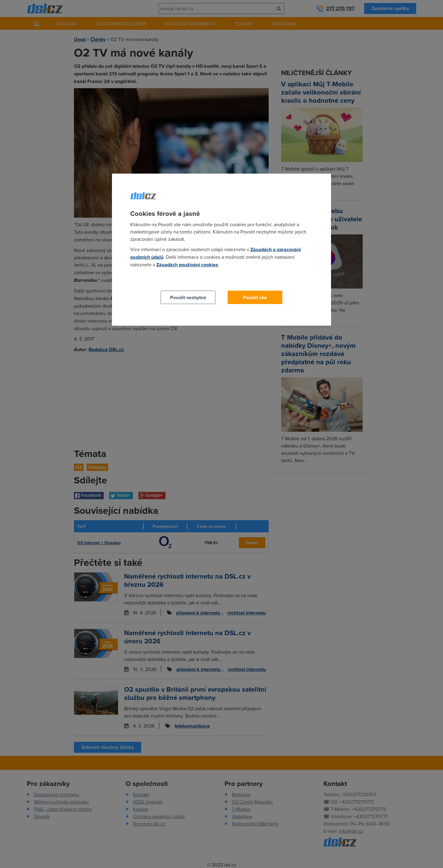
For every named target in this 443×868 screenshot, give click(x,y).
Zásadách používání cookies (187, 265)
